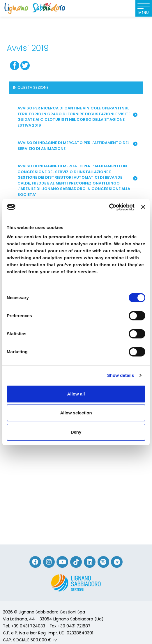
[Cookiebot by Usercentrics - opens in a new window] (109, 207)
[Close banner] (143, 207)
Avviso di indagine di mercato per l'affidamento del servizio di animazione (77, 146)
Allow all (76, 394)
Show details (121, 375)
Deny (76, 432)
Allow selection (76, 413)
